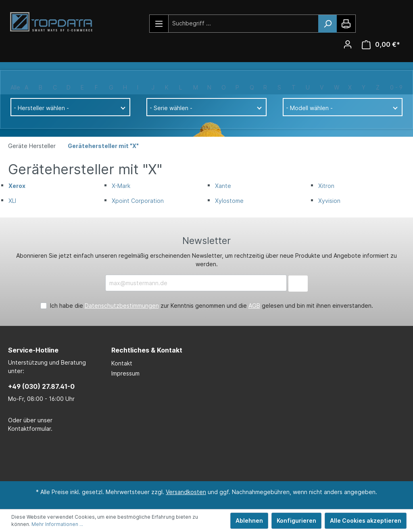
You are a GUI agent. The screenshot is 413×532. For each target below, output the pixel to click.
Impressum (125, 373)
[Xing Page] (217, 457)
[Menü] (159, 24)
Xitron (326, 186)
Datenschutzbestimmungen (122, 306)
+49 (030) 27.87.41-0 (41, 386)
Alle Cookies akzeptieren (366, 521)
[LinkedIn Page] (192, 457)
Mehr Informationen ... (57, 524)
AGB (254, 306)
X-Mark (121, 186)
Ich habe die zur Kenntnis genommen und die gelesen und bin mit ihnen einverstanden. (212, 306)
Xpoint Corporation (138, 201)
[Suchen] (327, 24)
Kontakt (122, 363)
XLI (12, 201)
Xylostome (229, 201)
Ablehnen (249, 521)
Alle (15, 87)
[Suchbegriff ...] (244, 23)
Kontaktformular (29, 429)
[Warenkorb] (381, 45)
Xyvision (329, 201)
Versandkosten (186, 492)
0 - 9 (396, 87)
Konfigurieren (296, 521)
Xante (223, 186)
